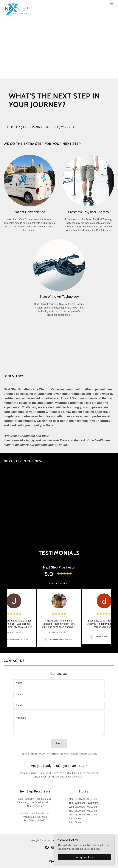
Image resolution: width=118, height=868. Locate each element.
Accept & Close (84, 857)
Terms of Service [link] (85, 754)
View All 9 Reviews (59, 584)
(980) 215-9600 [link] (32, 127)
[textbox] (59, 683)
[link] (16, 4)
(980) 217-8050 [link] (64, 127)
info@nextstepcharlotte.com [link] (34, 813)
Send (59, 743)
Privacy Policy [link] (69, 754)
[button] (111, 4)
